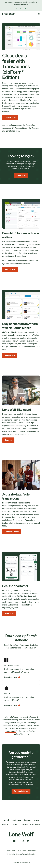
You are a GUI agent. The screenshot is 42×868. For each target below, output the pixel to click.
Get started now (12, 532)
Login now (21, 175)
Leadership (16, 820)
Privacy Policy (10, 850)
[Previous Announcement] (17, 9)
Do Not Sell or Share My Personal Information (21, 854)
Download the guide (21, 4)
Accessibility (32, 850)
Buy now (8, 440)
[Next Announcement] (25, 9)
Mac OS (7, 694)
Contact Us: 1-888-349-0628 (21, 862)
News (36, 820)
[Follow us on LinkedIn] (28, 842)
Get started (10, 355)
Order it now (10, 117)
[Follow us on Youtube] (14, 842)
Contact (6, 824)
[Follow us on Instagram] (23, 842)
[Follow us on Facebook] (19, 842)
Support (16, 824)
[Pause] (21, 9)
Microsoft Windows (12, 665)
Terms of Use (22, 850)
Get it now (9, 613)
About (6, 820)
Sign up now (10, 269)
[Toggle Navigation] (39, 14)
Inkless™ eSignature (31, 824)
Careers (28, 820)
